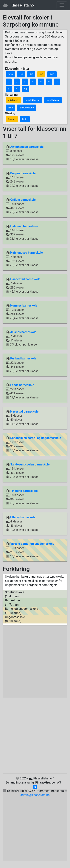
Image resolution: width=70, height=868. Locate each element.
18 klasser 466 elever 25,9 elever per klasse (22, 206)
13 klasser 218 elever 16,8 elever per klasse (30, 550)
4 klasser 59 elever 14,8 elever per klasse (22, 418)
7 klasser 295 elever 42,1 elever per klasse (23, 285)
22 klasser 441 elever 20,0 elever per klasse (22, 365)
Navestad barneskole (24, 412)
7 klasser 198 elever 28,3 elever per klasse (24, 259)
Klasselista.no (18, 5)
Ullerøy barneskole (23, 517)
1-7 (41, 74)
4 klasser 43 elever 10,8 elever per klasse (22, 524)
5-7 (31, 74)
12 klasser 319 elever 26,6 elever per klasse (33, 444)
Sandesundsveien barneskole (30, 464)
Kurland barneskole (23, 358)
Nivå (10, 108)
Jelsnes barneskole (23, 332)
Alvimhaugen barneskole (27, 147)
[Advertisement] (35, 662)
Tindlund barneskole (24, 491)
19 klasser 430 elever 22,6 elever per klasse (28, 471)
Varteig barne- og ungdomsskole (32, 544)
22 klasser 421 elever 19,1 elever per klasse (22, 391)
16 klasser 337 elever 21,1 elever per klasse (22, 232)
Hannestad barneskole (25, 279)
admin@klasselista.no (35, 795)
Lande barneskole (22, 385)
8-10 (52, 74)
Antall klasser (33, 100)
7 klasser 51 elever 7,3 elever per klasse (21, 338)
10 (25, 89)
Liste (25, 119)
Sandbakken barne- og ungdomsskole (36, 438)
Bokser (12, 119)
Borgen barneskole (23, 173)
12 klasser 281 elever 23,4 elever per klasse (22, 312)
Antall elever (53, 100)
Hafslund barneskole (24, 226)
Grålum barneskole (23, 200)
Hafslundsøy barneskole (27, 253)
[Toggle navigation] (62, 5)
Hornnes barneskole (24, 306)
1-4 (21, 74)
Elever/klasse (27, 108)
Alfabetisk (13, 100)
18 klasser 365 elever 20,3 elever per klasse (22, 497)
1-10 (10, 74)
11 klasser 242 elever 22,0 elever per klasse (22, 180)
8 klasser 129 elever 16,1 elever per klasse (25, 153)
